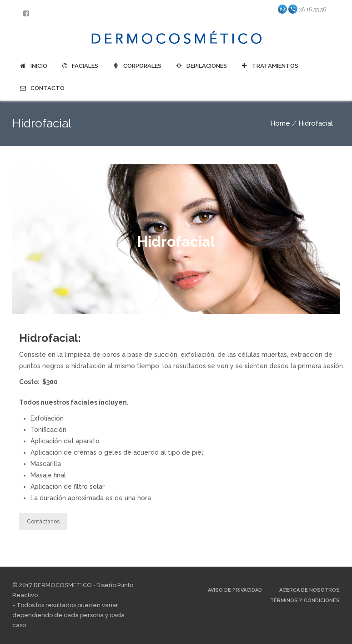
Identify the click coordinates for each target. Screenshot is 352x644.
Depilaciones (201, 66)
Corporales (137, 66)
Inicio (33, 66)
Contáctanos (43, 522)
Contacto (42, 88)
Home (280, 123)
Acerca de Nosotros (309, 590)
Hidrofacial (316, 123)
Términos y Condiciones (305, 601)
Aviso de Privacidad (235, 590)
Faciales (80, 66)
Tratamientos (269, 66)
